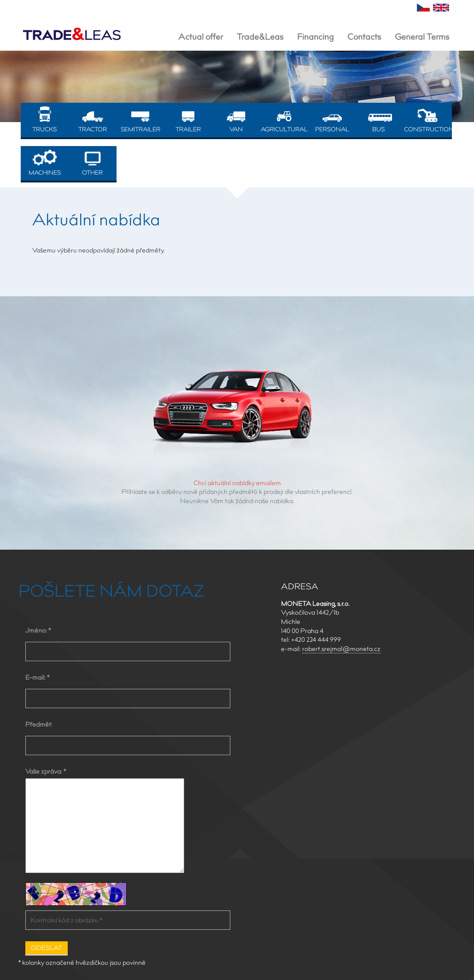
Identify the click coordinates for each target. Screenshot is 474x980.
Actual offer (201, 37)
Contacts (364, 37)
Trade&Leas (260, 37)
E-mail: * (37, 677)
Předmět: (39, 724)
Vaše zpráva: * (46, 771)
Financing (315, 37)
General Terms (422, 37)
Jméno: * (38, 630)
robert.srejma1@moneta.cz (341, 649)
